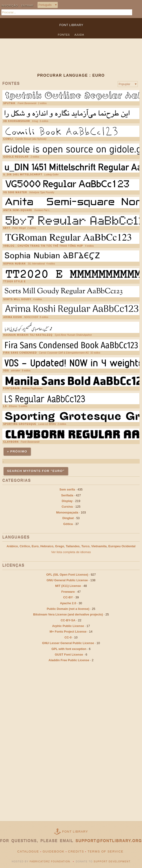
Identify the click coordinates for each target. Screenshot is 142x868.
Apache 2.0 (68, 603)
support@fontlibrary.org (109, 841)
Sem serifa (67, 489)
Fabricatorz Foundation (50, 862)
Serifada (67, 495)
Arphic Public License (68, 626)
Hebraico (47, 546)
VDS (6, 371)
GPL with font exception (69, 649)
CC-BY (68, 597)
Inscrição (10, 6)
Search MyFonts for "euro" (36, 471)
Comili (8, 139)
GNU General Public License (67, 580)
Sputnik (9, 103)
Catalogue (28, 851)
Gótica (68, 524)
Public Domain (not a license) (68, 609)
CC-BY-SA (68, 620)
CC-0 (68, 637)
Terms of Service (106, 851)
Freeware (68, 592)
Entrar (27, 6)
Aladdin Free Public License (69, 660)
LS (5, 406)
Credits (76, 851)
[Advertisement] (71, 60)
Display (67, 501)
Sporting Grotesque (20, 424)
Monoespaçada (67, 512)
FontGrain (12, 389)
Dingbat (68, 518)
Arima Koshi (13, 317)
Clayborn (11, 442)
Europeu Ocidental (122, 546)
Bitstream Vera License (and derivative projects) (68, 614)
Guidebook (54, 851)
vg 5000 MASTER (15, 192)
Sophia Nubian (14, 264)
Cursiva (67, 507)
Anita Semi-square (18, 210)
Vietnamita (99, 546)
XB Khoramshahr (17, 121)
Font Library (75, 832)
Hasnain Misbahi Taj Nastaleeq (28, 335)
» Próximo (17, 451)
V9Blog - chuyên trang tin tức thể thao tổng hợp (43, 246)
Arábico (12, 546)
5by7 (7, 228)
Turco (85, 546)
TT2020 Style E (15, 282)
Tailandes (73, 546)
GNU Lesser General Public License (68, 643)
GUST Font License (69, 655)
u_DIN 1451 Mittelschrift (23, 175)
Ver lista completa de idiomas (71, 552)
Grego (60, 546)
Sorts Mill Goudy (17, 299)
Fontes (64, 35)
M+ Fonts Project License (68, 632)
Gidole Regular (16, 157)
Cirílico (25, 546)
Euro (35, 546)
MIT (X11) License (68, 586)
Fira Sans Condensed (20, 353)
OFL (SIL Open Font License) (67, 575)
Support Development (112, 862)
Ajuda (79, 35)
